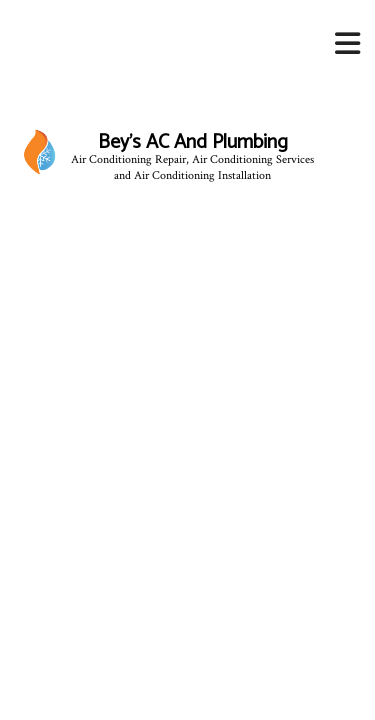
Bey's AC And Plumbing (193, 143)
